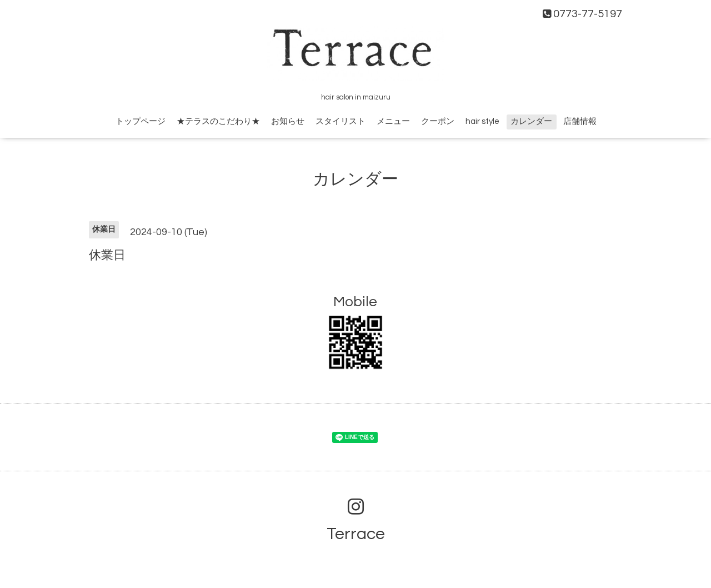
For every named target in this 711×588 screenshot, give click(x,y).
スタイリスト (341, 121)
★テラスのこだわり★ (218, 121)
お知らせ (288, 121)
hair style (482, 121)
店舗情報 (580, 121)
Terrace (356, 534)
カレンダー (531, 121)
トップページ (141, 121)
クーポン (438, 121)
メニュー (393, 121)
